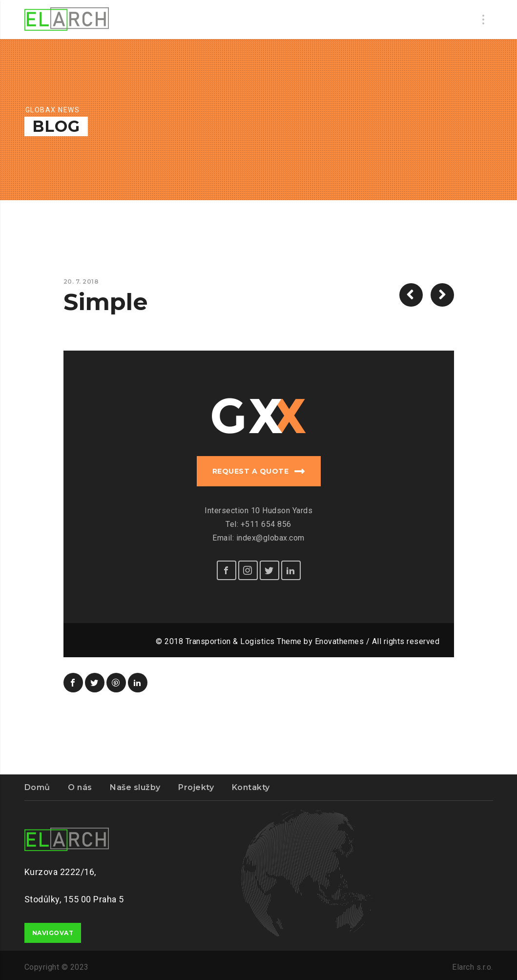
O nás (80, 787)
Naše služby (135, 787)
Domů (37, 787)
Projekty (196, 787)
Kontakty (251, 787)
